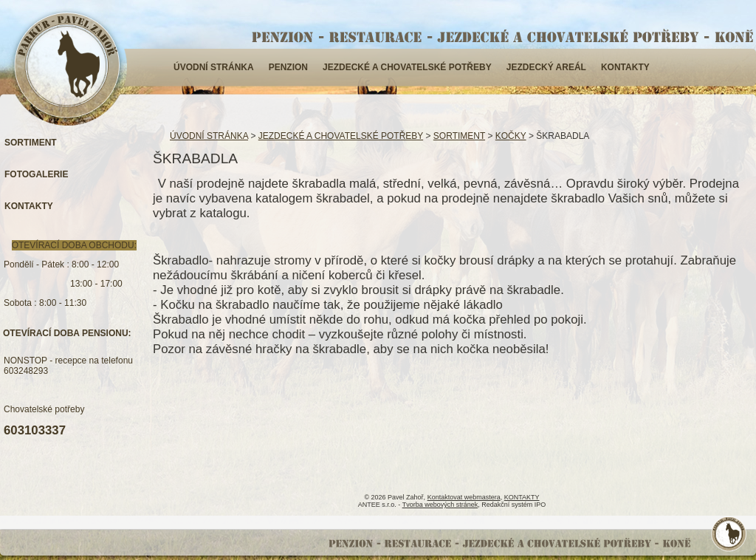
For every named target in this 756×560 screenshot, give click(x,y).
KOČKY (511, 136)
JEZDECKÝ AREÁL (546, 67)
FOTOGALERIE (36, 174)
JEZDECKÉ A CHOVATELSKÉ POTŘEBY (407, 67)
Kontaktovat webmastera (464, 497)
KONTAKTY (625, 67)
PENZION (288, 67)
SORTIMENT (459, 136)
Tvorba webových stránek (440, 505)
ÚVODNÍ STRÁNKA (214, 67)
